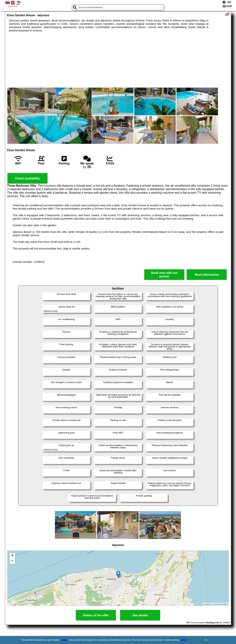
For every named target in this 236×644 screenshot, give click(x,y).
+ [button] (12, 556)
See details (140, 615)
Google (64, 640)
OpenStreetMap (221, 604)
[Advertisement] (118, 60)
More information (207, 275)
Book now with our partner (164, 275)
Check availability (27, 178)
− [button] (12, 561)
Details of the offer (96, 615)
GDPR (184, 640)
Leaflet (207, 604)
